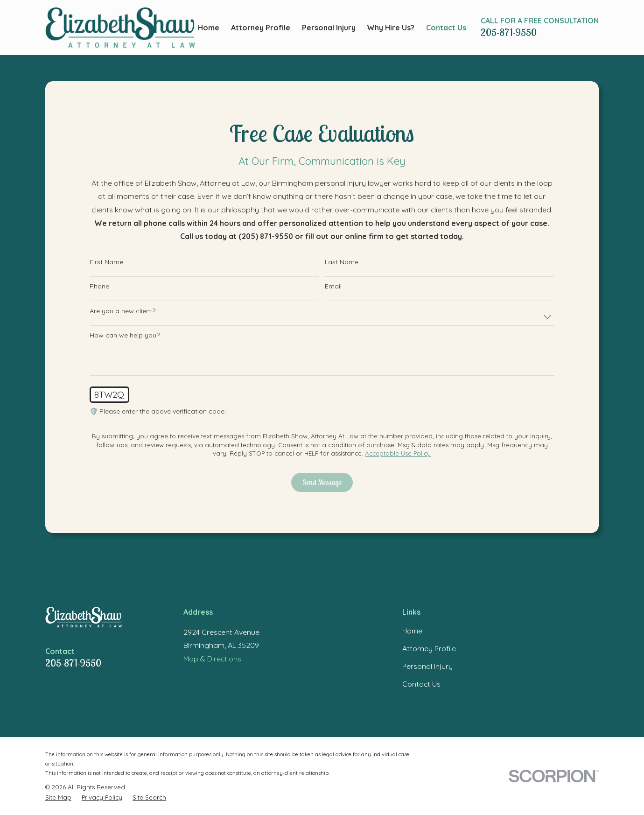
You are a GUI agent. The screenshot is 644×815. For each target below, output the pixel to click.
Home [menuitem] (209, 28)
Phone (99, 286)
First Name (106, 262)
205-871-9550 (509, 32)
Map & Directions (212, 659)
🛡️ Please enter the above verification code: (158, 411)
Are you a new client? (122, 311)
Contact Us (421, 684)
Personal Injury (427, 666)
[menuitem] (58, 797)
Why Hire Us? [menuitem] (391, 28)
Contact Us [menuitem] (446, 28)
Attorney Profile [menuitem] (261, 28)
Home (412, 631)
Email (333, 286)
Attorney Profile (429, 648)
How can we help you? (125, 335)
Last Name (342, 262)
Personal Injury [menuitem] (329, 28)
